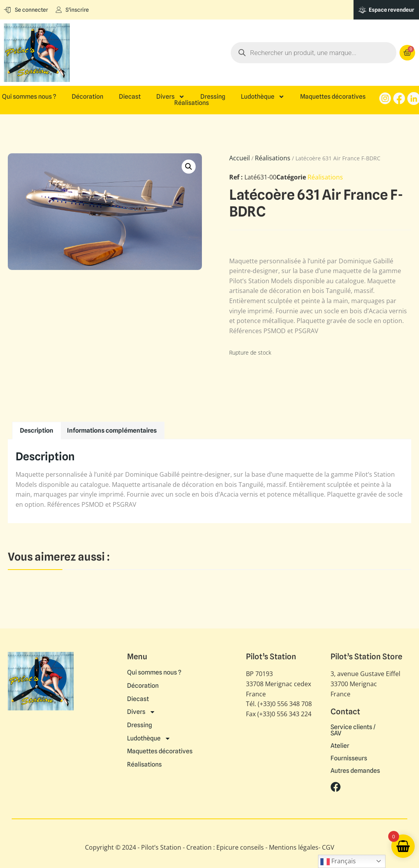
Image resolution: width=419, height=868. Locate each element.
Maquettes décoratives (333, 97)
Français (338, 862)
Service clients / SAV (353, 730)
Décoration (88, 97)
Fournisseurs (349, 758)
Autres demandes (355, 771)
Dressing (213, 97)
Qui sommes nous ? (29, 97)
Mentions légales (294, 847)
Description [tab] (37, 430)
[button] (189, 167)
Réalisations (192, 103)
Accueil (240, 158)
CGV (328, 847)
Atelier (340, 746)
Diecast (130, 97)
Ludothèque (263, 97)
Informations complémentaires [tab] (112, 430)
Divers (171, 97)
